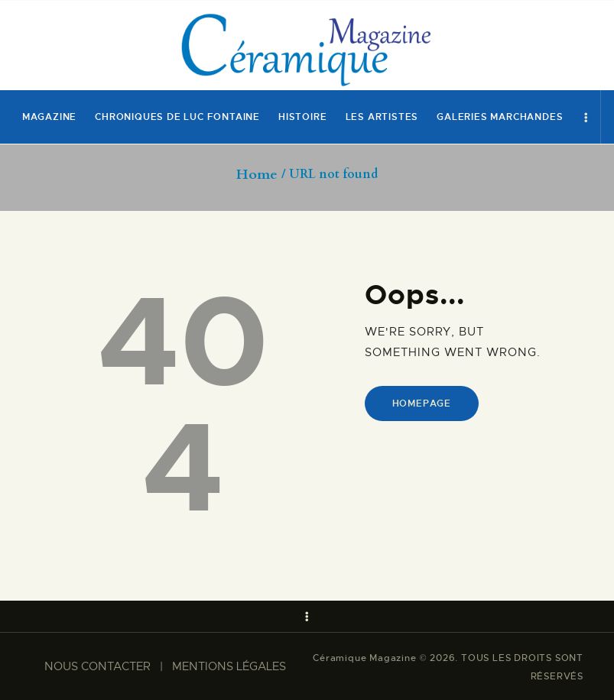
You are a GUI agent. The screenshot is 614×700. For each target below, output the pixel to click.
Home (257, 175)
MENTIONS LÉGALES (229, 666)
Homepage (422, 403)
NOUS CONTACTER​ (97, 666)
